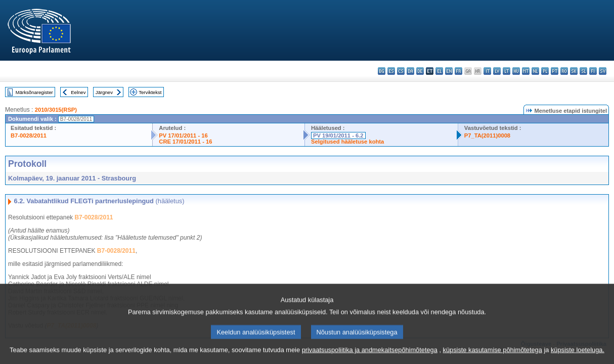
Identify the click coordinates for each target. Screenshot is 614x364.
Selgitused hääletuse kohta (347, 142)
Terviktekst (150, 92)
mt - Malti (526, 71)
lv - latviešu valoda (497, 71)
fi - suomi (593, 71)
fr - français (458, 71)
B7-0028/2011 (29, 135)
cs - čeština (401, 71)
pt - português (555, 71)
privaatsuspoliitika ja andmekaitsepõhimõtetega (370, 355)
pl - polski (545, 71)
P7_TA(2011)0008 (487, 135)
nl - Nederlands (535, 71)
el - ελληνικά (439, 71)
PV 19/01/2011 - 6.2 (338, 135)
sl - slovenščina (583, 71)
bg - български (382, 71)
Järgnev (104, 92)
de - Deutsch (420, 71)
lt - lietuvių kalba (507, 71)
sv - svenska (603, 71)
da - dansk (410, 71)
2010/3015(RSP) (56, 110)
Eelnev (78, 92)
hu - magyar (516, 71)
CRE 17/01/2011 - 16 (185, 142)
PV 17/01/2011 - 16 (183, 135)
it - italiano (487, 71)
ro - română (564, 71)
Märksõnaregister (34, 92)
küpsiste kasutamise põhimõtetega (493, 355)
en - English (449, 71)
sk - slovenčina (574, 71)
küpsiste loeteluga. (578, 355)
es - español (391, 71)
